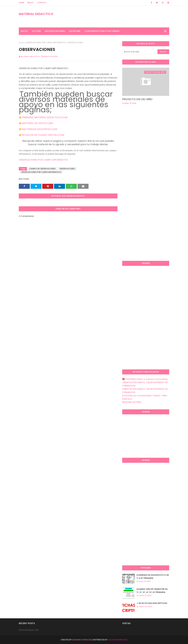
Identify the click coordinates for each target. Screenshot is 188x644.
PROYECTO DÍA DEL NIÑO (137, 99)
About (31, 3)
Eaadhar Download (82, 640)
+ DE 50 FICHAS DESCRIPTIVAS (152, 603)
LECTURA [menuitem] (36, 31)
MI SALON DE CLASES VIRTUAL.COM (43, 135)
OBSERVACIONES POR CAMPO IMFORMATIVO (46, 43)
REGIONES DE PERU (132, 402)
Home (21, 3)
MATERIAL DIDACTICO (36, 14)
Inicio (21, 43)
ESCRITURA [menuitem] (75, 31)
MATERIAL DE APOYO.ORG (38, 123)
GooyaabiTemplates (118, 640)
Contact (42, 3)
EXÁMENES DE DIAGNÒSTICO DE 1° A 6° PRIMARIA (153, 577)
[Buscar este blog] (140, 52)
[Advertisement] (155, 132)
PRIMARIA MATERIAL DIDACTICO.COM (45, 117)
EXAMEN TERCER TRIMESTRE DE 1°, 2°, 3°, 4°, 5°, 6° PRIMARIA (152, 591)
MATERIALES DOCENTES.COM (40, 129)
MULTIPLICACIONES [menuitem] (55, 31)
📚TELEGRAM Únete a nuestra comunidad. (145, 379)
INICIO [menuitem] (24, 31)
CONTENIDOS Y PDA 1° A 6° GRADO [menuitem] (102, 31)
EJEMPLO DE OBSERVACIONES (42, 169)
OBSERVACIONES (67, 169)
